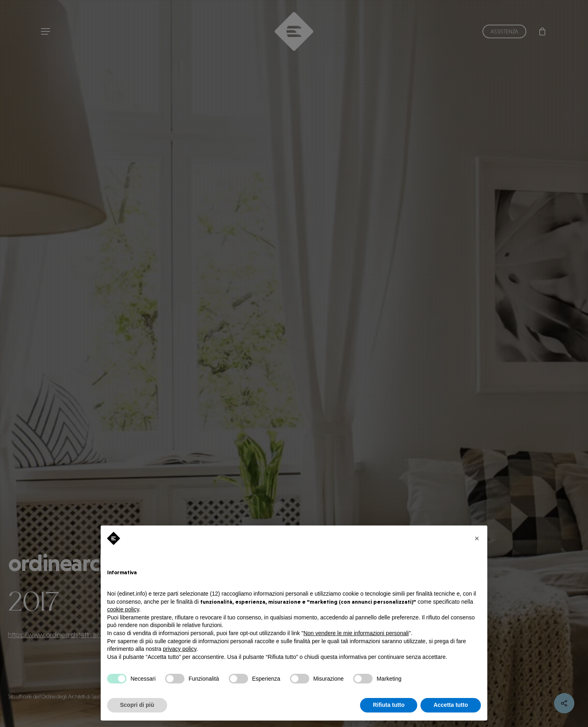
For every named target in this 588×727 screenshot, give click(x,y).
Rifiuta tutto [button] (389, 705)
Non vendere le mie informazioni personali (356, 633)
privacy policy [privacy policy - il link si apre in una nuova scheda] (180, 649)
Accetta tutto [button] (451, 705)
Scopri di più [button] (137, 705)
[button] (477, 538)
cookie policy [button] (123, 609)
